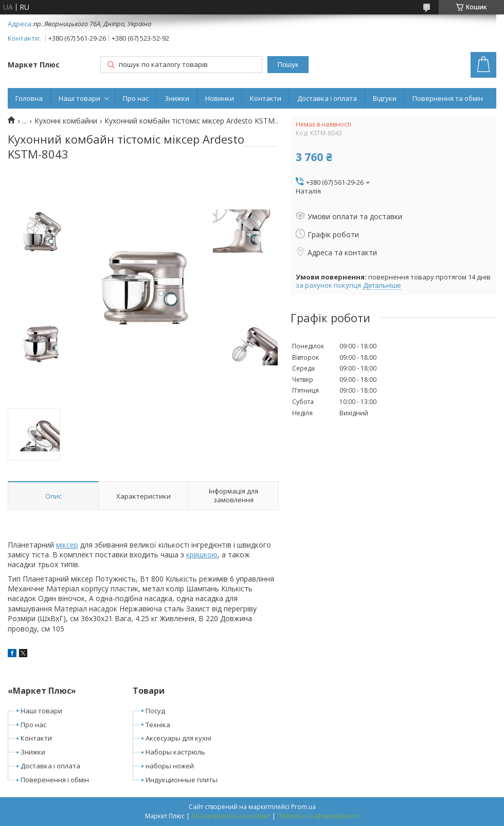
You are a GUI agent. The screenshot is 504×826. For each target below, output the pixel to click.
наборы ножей (170, 766)
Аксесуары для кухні (178, 738)
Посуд (155, 711)
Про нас (136, 98)
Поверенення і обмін (55, 780)
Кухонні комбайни (66, 121)
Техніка (158, 725)
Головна (29, 98)
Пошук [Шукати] (288, 65)
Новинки (220, 98)
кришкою (202, 555)
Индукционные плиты (182, 780)
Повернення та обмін (448, 98)
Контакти (266, 98)
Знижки (177, 98)
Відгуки (385, 98)
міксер (67, 545)
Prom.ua (303, 807)
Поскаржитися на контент (231, 816)
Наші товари (79, 98)
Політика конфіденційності (318, 816)
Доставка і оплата (327, 98)
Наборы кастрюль (175, 752)
